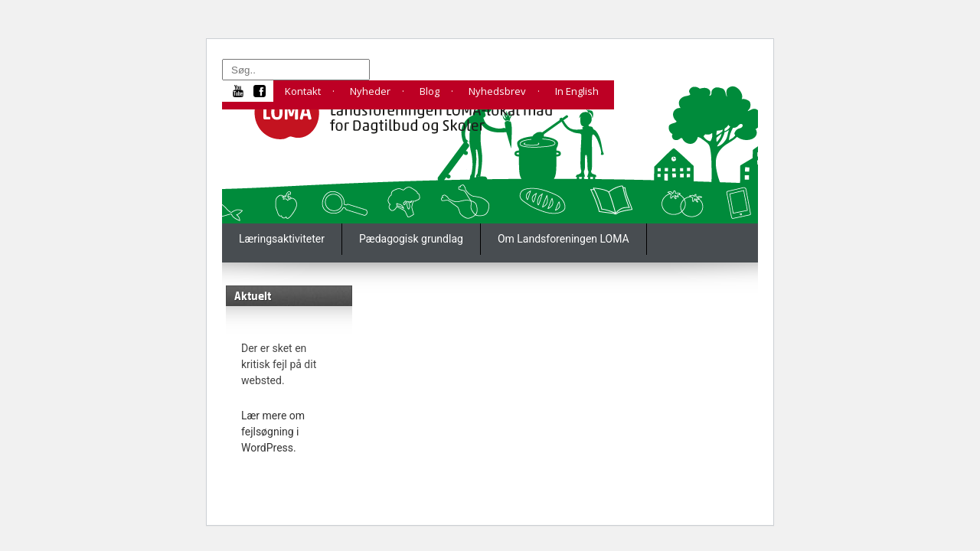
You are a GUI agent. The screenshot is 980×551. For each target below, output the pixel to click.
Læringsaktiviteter (282, 239)
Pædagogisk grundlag (411, 239)
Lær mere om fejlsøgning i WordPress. (273, 432)
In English (577, 91)
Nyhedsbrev (497, 91)
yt (243, 91)
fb (263, 91)
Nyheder (370, 91)
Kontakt (303, 91)
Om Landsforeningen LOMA (563, 239)
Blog (430, 91)
